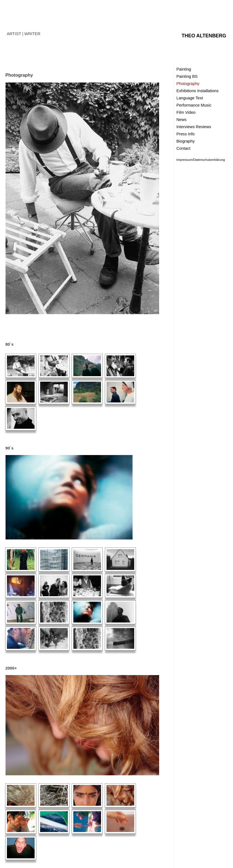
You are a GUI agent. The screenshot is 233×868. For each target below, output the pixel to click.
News (182, 120)
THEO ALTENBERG (204, 36)
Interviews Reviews (194, 127)
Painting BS (187, 76)
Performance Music (194, 105)
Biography (186, 141)
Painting (184, 69)
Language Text (190, 98)
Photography (188, 84)
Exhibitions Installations (198, 91)
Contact (184, 148)
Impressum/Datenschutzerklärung (201, 160)
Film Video (186, 112)
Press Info (186, 134)
